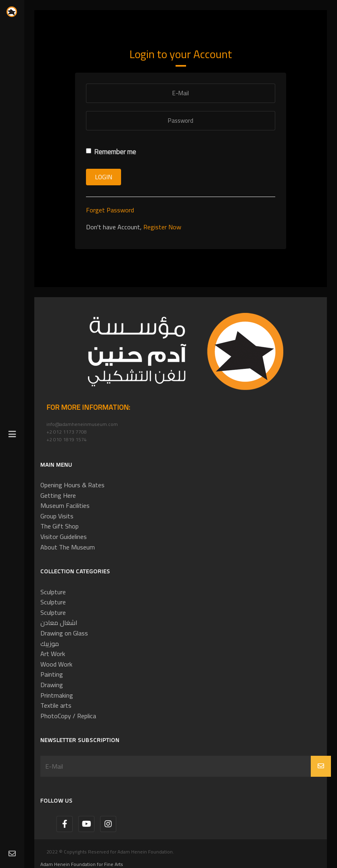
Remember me (111, 152)
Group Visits (57, 516)
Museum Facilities (65, 505)
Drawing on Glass (64, 633)
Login (104, 177)
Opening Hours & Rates (72, 485)
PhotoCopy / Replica (68, 716)
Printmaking (57, 695)
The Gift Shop (60, 526)
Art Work (53, 654)
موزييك (50, 644)
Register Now (162, 227)
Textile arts (56, 705)
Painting (52, 674)
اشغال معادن (59, 623)
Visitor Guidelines (64, 537)
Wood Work (56, 664)
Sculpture (53, 592)
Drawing (52, 685)
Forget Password (110, 210)
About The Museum (68, 547)
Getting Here (58, 495)
